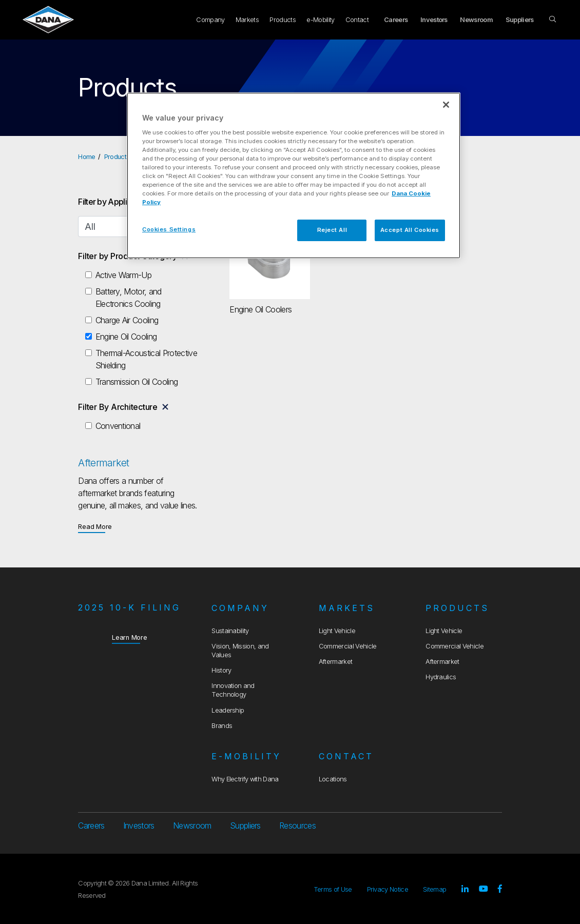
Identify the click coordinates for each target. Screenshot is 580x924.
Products (283, 20)
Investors (434, 20)
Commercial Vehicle (348, 646)
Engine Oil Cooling (126, 337)
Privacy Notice (388, 889)
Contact (357, 20)
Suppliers (520, 20)
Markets (247, 20)
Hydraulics (441, 677)
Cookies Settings (169, 229)
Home (86, 157)
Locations (333, 779)
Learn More (130, 637)
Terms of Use (333, 889)
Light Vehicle (337, 631)
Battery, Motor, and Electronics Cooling (129, 298)
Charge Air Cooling (127, 320)
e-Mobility (320, 20)
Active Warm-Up (123, 275)
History (221, 670)
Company (210, 20)
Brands (222, 726)
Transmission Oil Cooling (137, 382)
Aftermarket (336, 662)
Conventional (118, 426)
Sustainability (230, 631)
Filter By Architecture (118, 407)
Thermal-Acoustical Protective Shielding (146, 359)
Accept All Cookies (410, 230)
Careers (396, 20)
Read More (95, 526)
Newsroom (476, 20)
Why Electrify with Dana (245, 779)
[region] (294, 175)
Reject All (332, 230)
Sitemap (434, 889)
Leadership (228, 710)
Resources (297, 825)
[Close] (446, 105)
